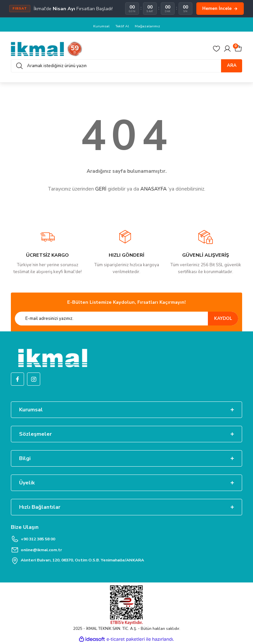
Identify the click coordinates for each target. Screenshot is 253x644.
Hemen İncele (220, 8)
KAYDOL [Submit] (223, 319)
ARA (232, 66)
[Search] (126, 66)
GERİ (101, 189)
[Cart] (238, 49)
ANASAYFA (154, 189)
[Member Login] (227, 49)
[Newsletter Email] (126, 319)
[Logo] (47, 49)
